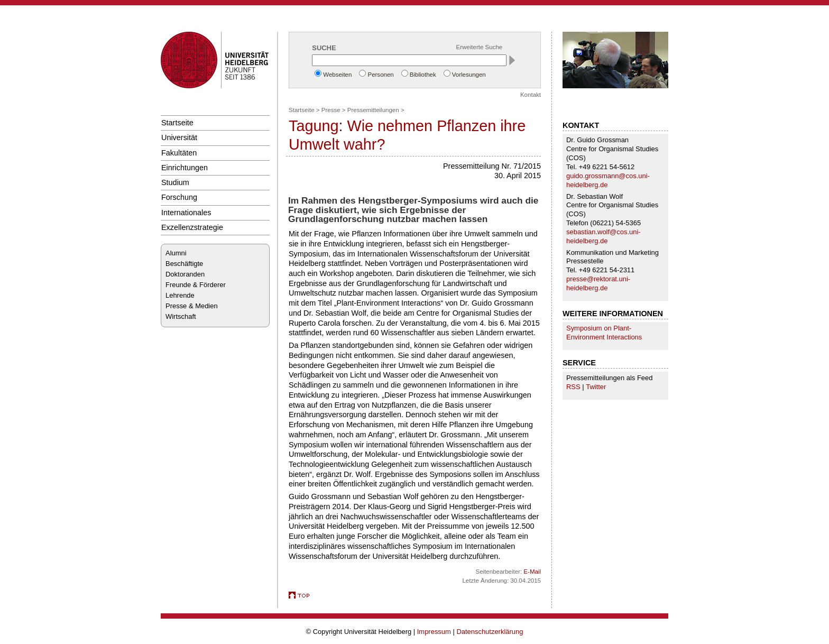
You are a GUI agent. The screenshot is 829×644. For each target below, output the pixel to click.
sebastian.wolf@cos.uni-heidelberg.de (604, 236)
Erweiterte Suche (480, 47)
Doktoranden (185, 274)
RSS (573, 387)
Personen (380, 75)
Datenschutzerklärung (490, 632)
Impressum (434, 632)
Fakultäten (179, 153)
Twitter (596, 387)
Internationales (186, 213)
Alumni (176, 253)
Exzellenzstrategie (192, 227)
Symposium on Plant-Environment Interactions (604, 333)
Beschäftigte (184, 264)
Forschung (179, 197)
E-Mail (532, 572)
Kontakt (531, 95)
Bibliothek (423, 75)
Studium (175, 182)
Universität (179, 137)
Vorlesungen (469, 75)
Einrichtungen (185, 168)
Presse (331, 110)
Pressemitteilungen (373, 110)
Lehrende (180, 295)
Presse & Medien (192, 306)
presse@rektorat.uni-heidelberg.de (598, 283)
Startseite (177, 123)
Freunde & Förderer (196, 285)
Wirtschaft (181, 316)
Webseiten (337, 75)
